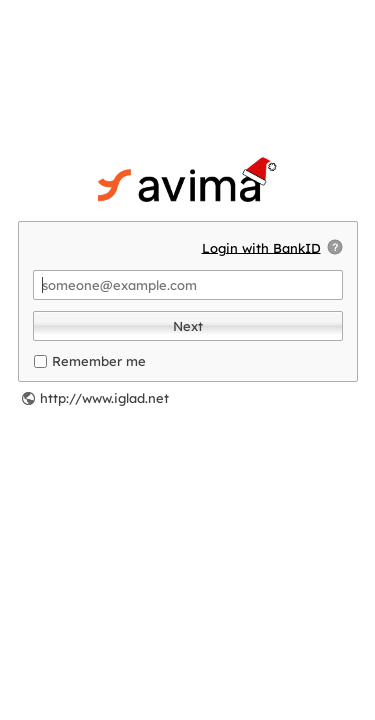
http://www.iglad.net (104, 398)
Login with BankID (261, 247)
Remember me (99, 361)
